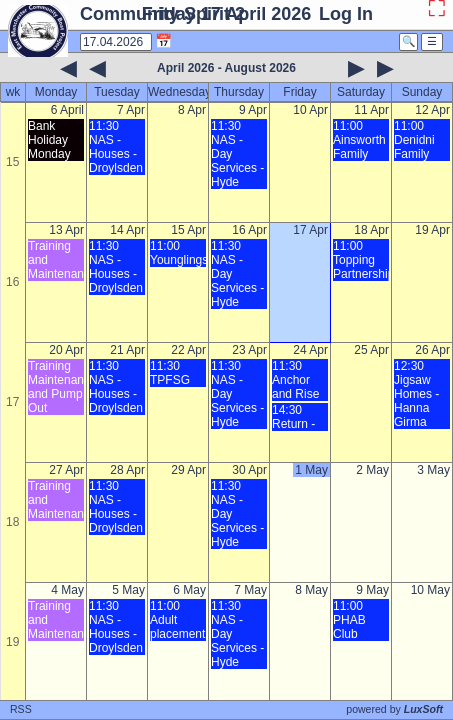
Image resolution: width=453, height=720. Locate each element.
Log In (346, 14)
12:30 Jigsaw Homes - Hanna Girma (416, 394)
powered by (394, 709)
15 (12, 162)
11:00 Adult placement (177, 620)
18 (12, 522)
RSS (21, 709)
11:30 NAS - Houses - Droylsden (116, 147)
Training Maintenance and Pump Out (56, 387)
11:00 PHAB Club (349, 620)
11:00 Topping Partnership (361, 260)
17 (12, 402)
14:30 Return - (293, 417)
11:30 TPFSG (170, 373)
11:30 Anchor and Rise (295, 380)
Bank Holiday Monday (49, 140)
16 (12, 282)
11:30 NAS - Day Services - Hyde (237, 154)
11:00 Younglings (178, 253)
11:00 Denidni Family (414, 140)
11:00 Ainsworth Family (359, 140)
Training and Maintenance (56, 260)
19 (12, 642)
